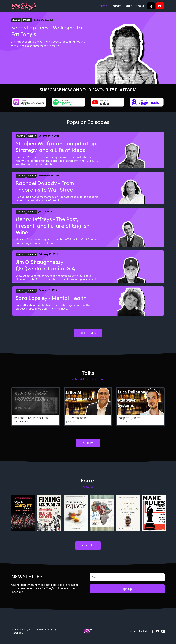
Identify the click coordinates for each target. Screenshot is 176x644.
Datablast (17, 633)
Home (103, 6)
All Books (88, 545)
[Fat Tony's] (24, 6)
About (133, 631)
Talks (128, 6)
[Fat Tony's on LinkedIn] (163, 631)
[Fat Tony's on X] (152, 631)
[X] (151, 6)
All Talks (88, 443)
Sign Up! (127, 589)
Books (140, 6)
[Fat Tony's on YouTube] (158, 631)
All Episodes (88, 333)
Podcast (116, 6)
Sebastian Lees (36, 629)
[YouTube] (160, 6)
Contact (143, 631)
